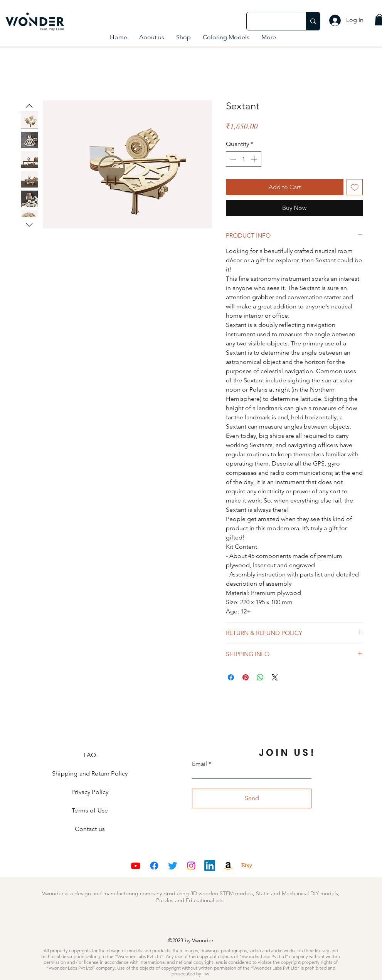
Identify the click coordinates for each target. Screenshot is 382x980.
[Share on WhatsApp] (260, 677)
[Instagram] (191, 866)
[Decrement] (232, 159)
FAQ (90, 755)
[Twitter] (173, 866)
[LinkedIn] (210, 866)
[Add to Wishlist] (355, 187)
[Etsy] (247, 866)
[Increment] (255, 159)
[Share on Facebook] (231, 677)
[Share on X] (275, 677)
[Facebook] (154, 866)
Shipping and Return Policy (90, 773)
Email (199, 764)
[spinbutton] (244, 159)
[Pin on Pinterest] (246, 677)
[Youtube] (136, 866)
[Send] (252, 798)
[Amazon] (228, 866)
